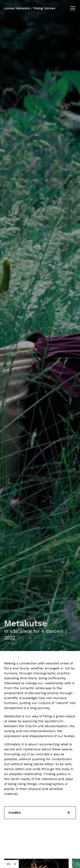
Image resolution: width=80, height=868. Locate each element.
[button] (72, 8)
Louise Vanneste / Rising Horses (30, 8)
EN (8, 864)
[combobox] (11, 864)
